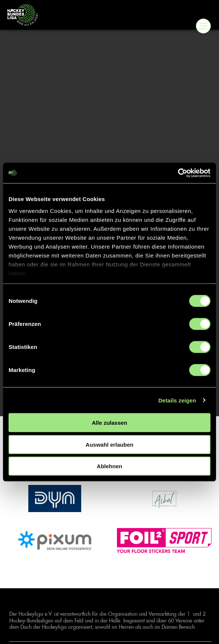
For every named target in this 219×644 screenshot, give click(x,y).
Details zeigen (177, 400)
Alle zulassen (109, 423)
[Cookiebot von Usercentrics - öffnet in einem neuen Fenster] (178, 173)
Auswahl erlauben (110, 444)
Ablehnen (110, 466)
